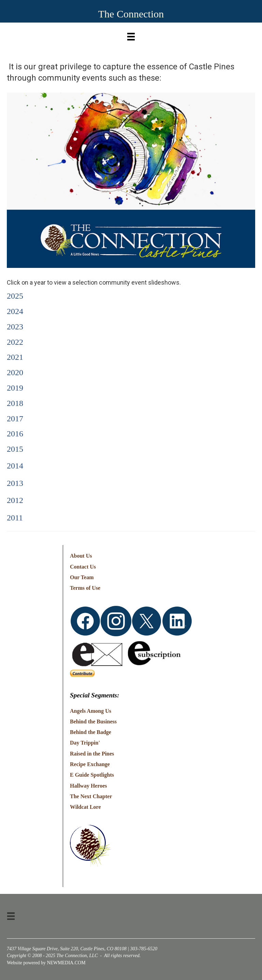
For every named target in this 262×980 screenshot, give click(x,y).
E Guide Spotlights (92, 775)
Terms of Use (85, 588)
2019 (15, 388)
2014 (15, 466)
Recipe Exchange (90, 764)
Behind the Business (93, 722)
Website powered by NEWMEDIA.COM (46, 963)
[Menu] (131, 35)
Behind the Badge (91, 732)
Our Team (82, 577)
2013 (15, 483)
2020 (15, 372)
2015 (15, 449)
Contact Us (83, 567)
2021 (15, 357)
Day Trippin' (85, 743)
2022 (15, 342)
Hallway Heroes (89, 786)
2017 (15, 419)
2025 (15, 296)
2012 (15, 500)
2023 (15, 327)
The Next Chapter (91, 796)
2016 (15, 434)
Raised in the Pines (92, 754)
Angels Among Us (91, 711)
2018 (15, 403)
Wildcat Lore (85, 807)
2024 (15, 311)
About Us (81, 556)
